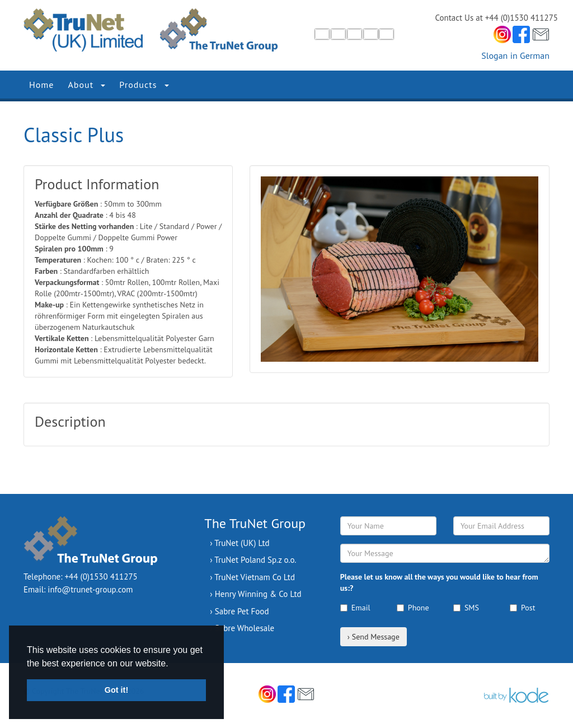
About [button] (86, 85)
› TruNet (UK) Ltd (239, 543)
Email (355, 608)
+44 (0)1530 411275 (101, 577)
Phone (413, 608)
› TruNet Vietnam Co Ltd (252, 577)
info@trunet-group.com (90, 589)
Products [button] (144, 85)
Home (41, 85)
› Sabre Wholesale (242, 628)
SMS (466, 608)
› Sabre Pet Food (239, 611)
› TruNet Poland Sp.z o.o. (253, 560)
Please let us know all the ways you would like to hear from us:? (439, 582)
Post (522, 608)
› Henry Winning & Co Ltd (255, 594)
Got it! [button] (116, 690)
